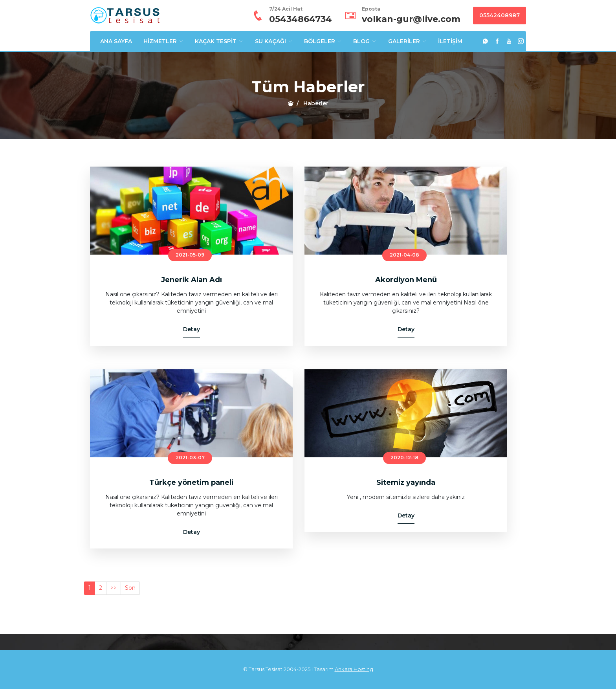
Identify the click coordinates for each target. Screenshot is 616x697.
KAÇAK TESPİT (219, 41)
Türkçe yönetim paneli (191, 482)
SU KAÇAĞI (274, 41)
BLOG (365, 41)
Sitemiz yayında (406, 482)
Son (130, 588)
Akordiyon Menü (406, 280)
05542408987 (500, 15)
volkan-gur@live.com (411, 19)
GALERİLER (408, 41)
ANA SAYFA (116, 41)
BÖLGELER (323, 41)
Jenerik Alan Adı (192, 280)
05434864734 (301, 19)
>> (114, 588)
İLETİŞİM (450, 41)
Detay (192, 329)
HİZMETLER (164, 41)
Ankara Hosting (354, 669)
